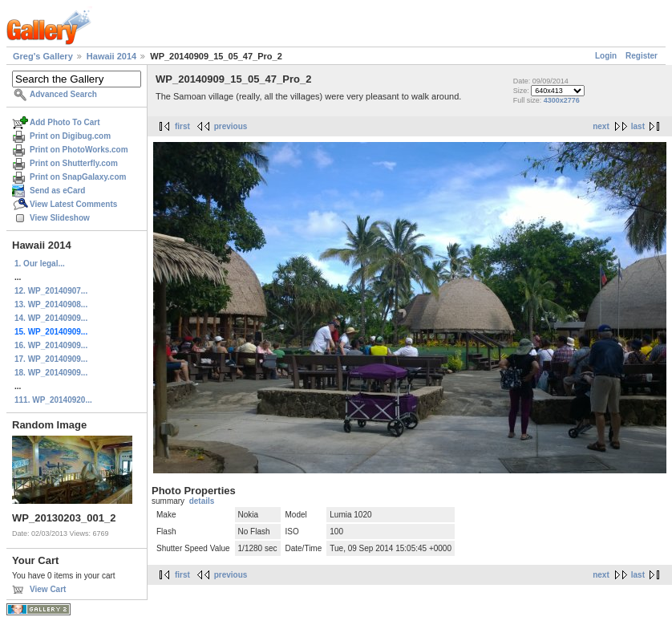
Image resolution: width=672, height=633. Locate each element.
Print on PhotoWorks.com (79, 150)
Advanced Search (63, 94)
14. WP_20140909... (51, 318)
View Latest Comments (73, 204)
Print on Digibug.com (70, 136)
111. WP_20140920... (53, 400)
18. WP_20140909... (51, 373)
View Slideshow (60, 218)
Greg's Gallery (43, 56)
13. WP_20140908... (51, 304)
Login (606, 56)
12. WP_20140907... (51, 291)
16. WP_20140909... (51, 345)
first (182, 126)
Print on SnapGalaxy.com (78, 177)
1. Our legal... (40, 264)
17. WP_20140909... (51, 359)
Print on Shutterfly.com (74, 163)
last (638, 126)
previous (231, 126)
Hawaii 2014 (111, 56)
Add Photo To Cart (65, 122)
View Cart (48, 589)
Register (642, 56)
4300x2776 (562, 100)
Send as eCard (57, 191)
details (202, 501)
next (601, 126)
